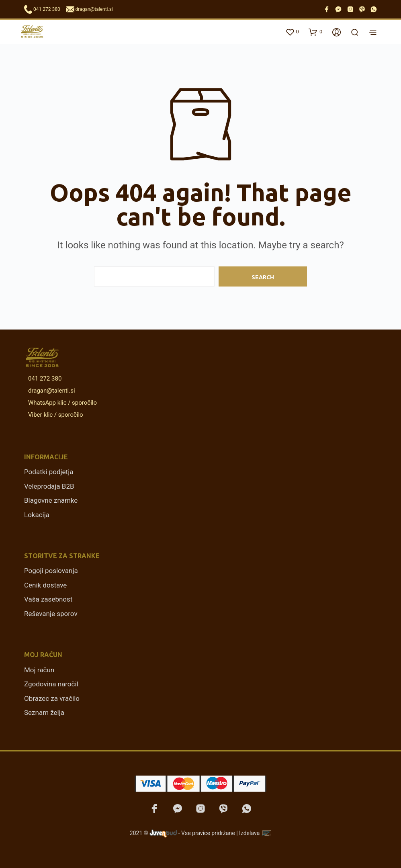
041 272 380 (47, 9)
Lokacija (37, 515)
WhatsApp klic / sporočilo (61, 403)
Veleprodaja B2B (49, 486)
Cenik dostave (45, 585)
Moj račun (39, 670)
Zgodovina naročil (51, 684)
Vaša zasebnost (48, 599)
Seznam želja (44, 712)
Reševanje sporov (51, 614)
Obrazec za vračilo (52, 698)
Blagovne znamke (51, 500)
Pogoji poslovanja (51, 571)
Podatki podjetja (49, 472)
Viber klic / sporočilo (54, 415)
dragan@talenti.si (94, 9)
